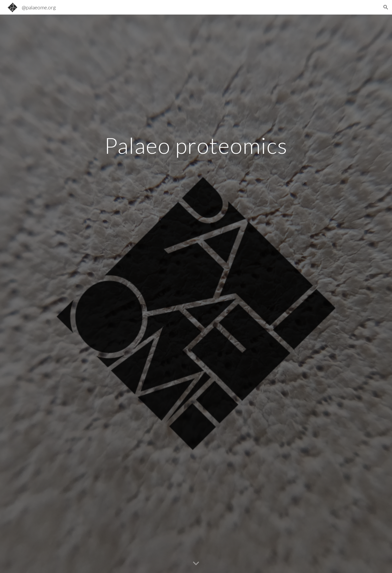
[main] (196, 145)
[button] (386, 7)
